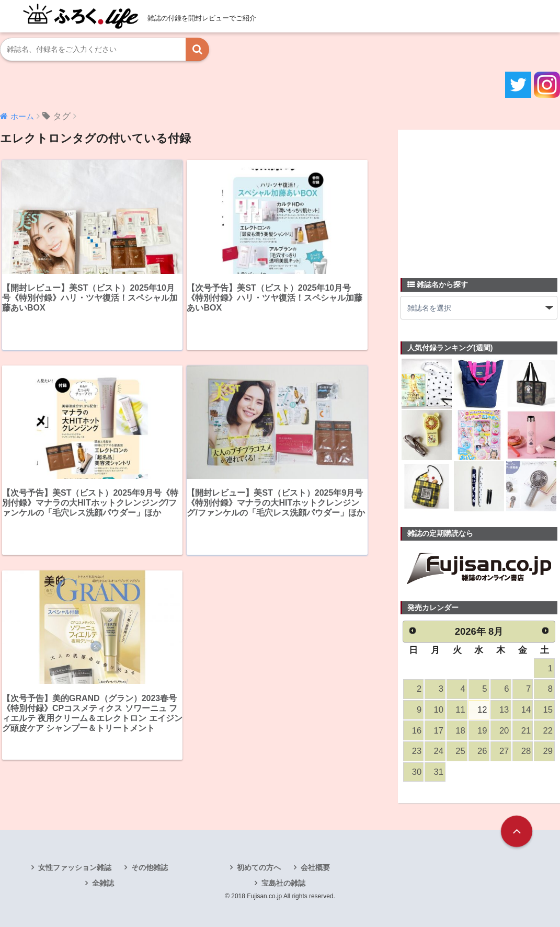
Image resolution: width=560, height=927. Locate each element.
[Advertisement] (479, 198)
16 (417, 731)
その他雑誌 (150, 867)
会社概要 (315, 867)
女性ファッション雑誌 (75, 867)
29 (548, 751)
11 (460, 710)
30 (417, 772)
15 (548, 710)
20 (504, 731)
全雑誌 (103, 883)
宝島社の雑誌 (283, 883)
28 (526, 751)
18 (460, 731)
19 (482, 731)
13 (504, 710)
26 (482, 751)
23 (417, 751)
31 (439, 772)
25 (460, 751)
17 (439, 731)
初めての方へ (259, 867)
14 (526, 710)
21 (526, 731)
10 (439, 710)
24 (439, 751)
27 (504, 751)
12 (482, 710)
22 (548, 731)
